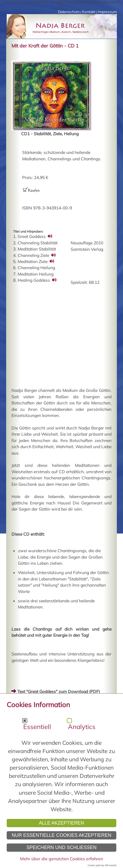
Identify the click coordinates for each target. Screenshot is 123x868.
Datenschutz (69, 12)
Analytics (82, 727)
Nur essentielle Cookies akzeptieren (62, 835)
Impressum (107, 12)
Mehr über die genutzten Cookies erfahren (61, 859)
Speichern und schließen (61, 847)
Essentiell (37, 727)
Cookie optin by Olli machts (102, 865)
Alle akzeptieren (61, 823)
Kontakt (89, 12)
